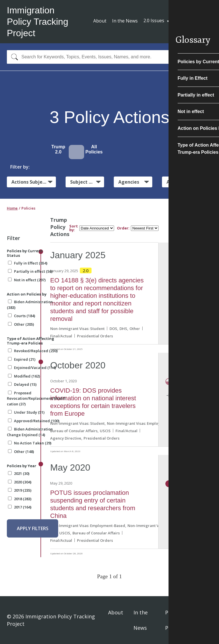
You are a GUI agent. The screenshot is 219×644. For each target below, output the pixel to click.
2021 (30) (19, 473)
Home (12, 208)
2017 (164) (20, 507)
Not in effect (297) (27, 280)
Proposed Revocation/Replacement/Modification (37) (36, 398)
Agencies (129, 182)
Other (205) (21, 324)
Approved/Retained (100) (34, 421)
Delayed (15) (22, 384)
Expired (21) (22, 359)
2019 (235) (20, 490)
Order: (123, 228)
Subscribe (191, 21)
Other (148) (21, 452)
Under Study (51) (26, 412)
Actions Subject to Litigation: (34, 182)
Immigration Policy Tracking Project (37, 22)
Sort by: (74, 228)
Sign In (205, 620)
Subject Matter (87, 182)
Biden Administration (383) (30, 305)
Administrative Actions (189, 182)
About (100, 21)
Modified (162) (24, 376)
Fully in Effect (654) (28, 263)
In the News (125, 21)
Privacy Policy (174, 620)
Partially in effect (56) (30, 271)
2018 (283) (20, 499)
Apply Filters (33, 528)
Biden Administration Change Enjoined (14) (30, 432)
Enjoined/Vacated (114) (32, 368)
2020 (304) (20, 482)
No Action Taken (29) (30, 443)
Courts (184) (22, 316)
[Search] (13, 57)
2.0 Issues (154, 20)
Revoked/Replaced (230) (33, 351)
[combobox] (109, 57)
